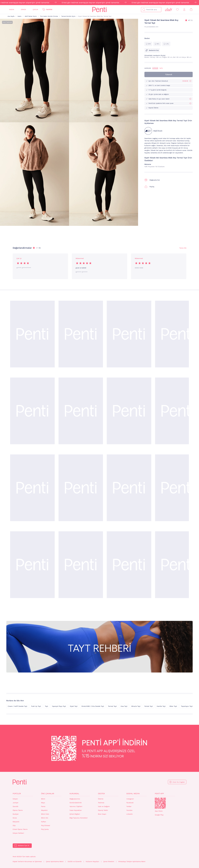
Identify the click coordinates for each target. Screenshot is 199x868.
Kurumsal (74, 794)
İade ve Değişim (104, 806)
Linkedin (130, 814)
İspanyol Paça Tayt (59, 706)
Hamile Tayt (161, 706)
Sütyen (15, 799)
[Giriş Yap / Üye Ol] (184, 10)
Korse (15, 818)
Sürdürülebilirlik (76, 803)
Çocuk (35, 10)
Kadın (12, 10)
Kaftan (44, 822)
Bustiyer (16, 814)
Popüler (17, 794)
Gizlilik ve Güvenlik (75, 862)
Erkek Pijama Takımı (20, 829)
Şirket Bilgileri (75, 814)
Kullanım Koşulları (92, 862)
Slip (14, 826)
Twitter (129, 806)
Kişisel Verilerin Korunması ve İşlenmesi (27, 862)
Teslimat (101, 803)
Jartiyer (16, 803)
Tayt (46, 706)
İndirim (49, 10)
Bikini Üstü (45, 814)
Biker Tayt (173, 706)
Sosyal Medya (133, 794)
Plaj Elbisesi (46, 826)
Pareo (43, 806)
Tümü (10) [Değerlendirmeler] (183, 248)
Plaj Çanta (45, 829)
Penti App (159, 794)
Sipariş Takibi (103, 810)
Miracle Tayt (136, 706)
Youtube (129, 810)
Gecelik (15, 806)
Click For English (179, 782)
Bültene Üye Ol (24, 846)
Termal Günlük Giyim (68, 16)
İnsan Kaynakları (76, 810)
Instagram (130, 799)
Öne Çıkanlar (48, 794)
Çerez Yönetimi (109, 862)
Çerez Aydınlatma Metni (55, 862)
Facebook (130, 803)
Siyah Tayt (74, 706)
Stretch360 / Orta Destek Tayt (93, 706)
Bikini (43, 799)
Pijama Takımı (18, 810)
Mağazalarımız (75, 799)
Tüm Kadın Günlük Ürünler (49, 16)
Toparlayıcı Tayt (187, 706)
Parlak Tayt (149, 706)
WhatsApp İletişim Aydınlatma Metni (132, 862)
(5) (190, 20)
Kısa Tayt (124, 706)
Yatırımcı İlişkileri (76, 806)
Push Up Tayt (36, 706)
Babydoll (16, 822)
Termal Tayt (112, 706)
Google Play (159, 815)
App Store (159, 811)
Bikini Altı (45, 818)
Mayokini (44, 810)
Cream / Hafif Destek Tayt (17, 706)
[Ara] (144, 10)
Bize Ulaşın (102, 814)
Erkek (23, 10)
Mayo (43, 803)
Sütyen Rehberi (18, 833)
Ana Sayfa (11, 16)
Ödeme (101, 799)
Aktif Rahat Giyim (31, 16)
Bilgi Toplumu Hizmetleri (79, 818)
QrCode (160, 803)
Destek (101, 794)
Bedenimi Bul (152, 50)
